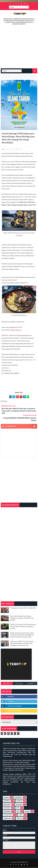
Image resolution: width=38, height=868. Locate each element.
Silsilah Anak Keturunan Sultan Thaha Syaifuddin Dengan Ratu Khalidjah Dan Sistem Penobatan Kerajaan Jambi (22, 635)
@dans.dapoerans (16, 330)
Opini (18, 808)
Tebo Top (19, 819)
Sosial (21, 815)
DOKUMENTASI (18, 798)
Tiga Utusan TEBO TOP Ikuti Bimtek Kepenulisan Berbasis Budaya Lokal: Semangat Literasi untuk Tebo (22, 644)
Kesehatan (19, 805)
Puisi (18, 812)
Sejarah (27, 812)
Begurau (6, 798)
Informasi (20, 149)
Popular (19, 684)
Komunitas (7, 808)
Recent (7, 684)
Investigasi (7, 805)
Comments (31, 684)
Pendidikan (7, 812)
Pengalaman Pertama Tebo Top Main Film (23, 608)
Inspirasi (19, 801)
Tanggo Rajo (8, 819)
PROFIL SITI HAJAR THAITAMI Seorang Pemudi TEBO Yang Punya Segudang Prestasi (23, 627)
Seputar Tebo (8, 815)
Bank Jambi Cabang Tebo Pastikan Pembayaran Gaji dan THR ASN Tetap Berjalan (22, 618)
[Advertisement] (19, 47)
